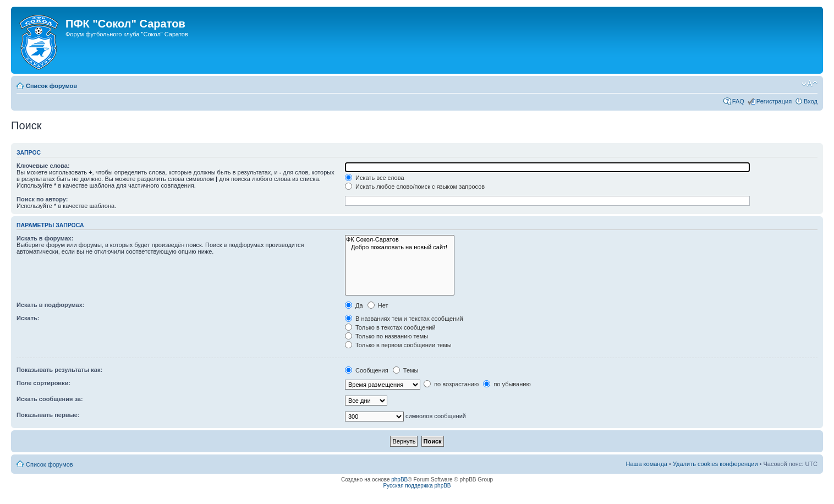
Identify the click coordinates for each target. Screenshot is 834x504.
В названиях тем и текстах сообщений (404, 319)
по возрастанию (451, 384)
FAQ (738, 101)
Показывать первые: (48, 415)
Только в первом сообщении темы (398, 345)
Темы (406, 370)
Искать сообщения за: (50, 399)
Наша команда (647, 464)
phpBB (399, 480)
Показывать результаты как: (59, 370)
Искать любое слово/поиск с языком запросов (415, 187)
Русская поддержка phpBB (417, 486)
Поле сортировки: (43, 383)
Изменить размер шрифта (810, 84)
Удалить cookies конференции (715, 464)
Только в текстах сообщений (390, 327)
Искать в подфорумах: (51, 305)
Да (354, 305)
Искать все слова (375, 178)
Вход (811, 101)
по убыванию (507, 384)
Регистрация (774, 101)
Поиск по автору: (42, 199)
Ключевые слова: (43, 166)
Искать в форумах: (45, 238)
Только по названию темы (386, 336)
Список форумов (51, 86)
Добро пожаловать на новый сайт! (400, 247)
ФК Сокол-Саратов (400, 240)
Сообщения (367, 370)
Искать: (28, 318)
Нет (378, 305)
